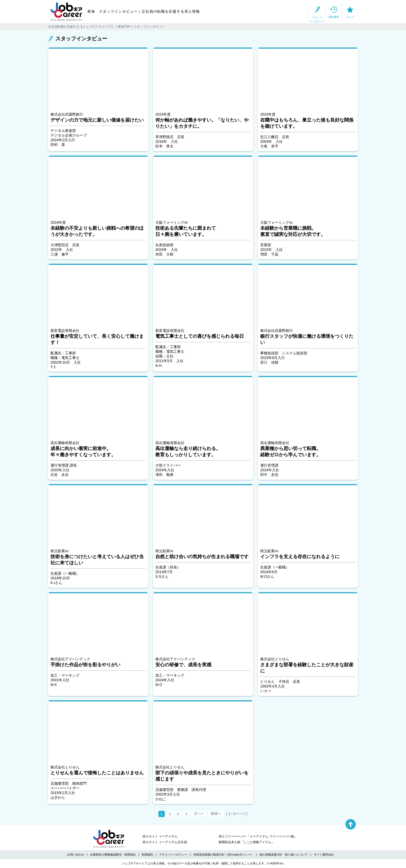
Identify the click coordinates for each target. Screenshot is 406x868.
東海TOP (124, 27)
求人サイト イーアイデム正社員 (165, 842)
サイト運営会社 (324, 855)
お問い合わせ (76, 855)
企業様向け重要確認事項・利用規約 (113, 855)
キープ (340, 12)
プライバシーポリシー (173, 855)
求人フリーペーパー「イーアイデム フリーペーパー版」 (258, 836)
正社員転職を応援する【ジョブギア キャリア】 (81, 27)
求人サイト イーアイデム (160, 836)
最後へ (216, 813)
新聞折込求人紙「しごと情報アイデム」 (247, 842)
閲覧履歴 (304, 12)
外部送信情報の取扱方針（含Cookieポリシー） (223, 855)
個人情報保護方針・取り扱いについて (284, 855)
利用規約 (147, 855)
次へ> (199, 813)
